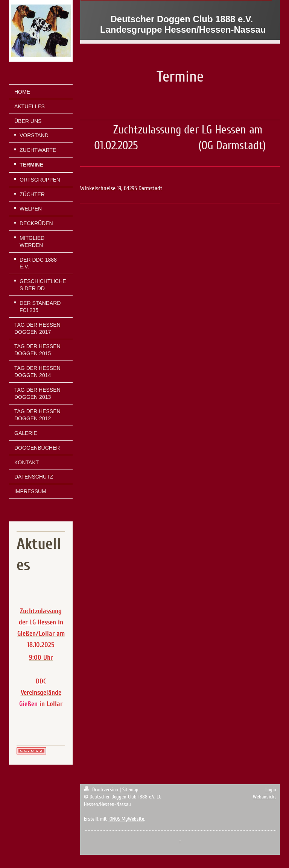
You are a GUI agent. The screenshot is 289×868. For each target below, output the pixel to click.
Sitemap (130, 790)
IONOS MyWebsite (126, 819)
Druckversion (102, 790)
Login (271, 790)
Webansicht (265, 797)
